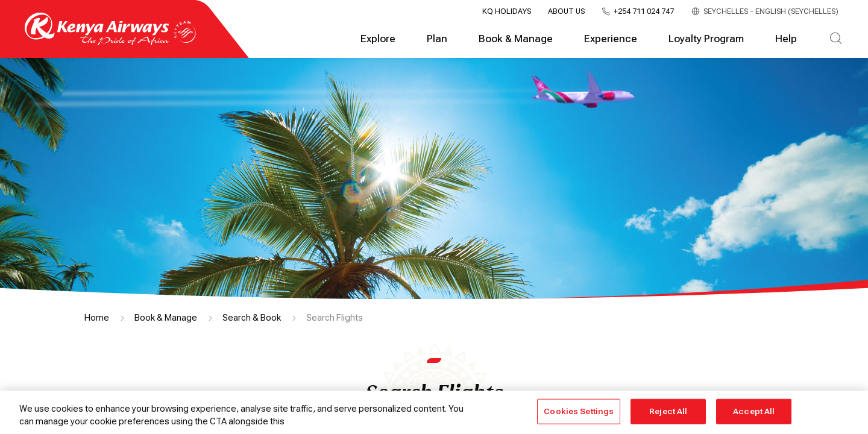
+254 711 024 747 (644, 12)
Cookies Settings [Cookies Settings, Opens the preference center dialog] (579, 411)
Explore (378, 39)
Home (97, 318)
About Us (566, 11)
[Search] (836, 39)
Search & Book (252, 318)
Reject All (668, 411)
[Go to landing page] (110, 42)
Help (786, 39)
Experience (611, 39)
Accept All (754, 411)
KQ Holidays (507, 11)
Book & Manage (516, 39)
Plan (437, 39)
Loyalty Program (706, 39)
